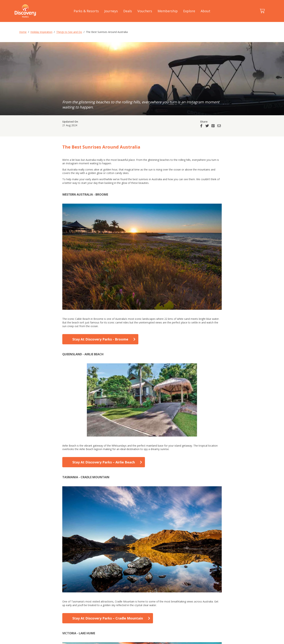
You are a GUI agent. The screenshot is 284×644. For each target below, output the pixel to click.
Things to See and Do (69, 32)
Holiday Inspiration (41, 32)
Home (23, 32)
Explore (189, 11)
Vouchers (145, 11)
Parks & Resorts (86, 11)
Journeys (111, 11)
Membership (168, 11)
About (205, 11)
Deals (128, 11)
